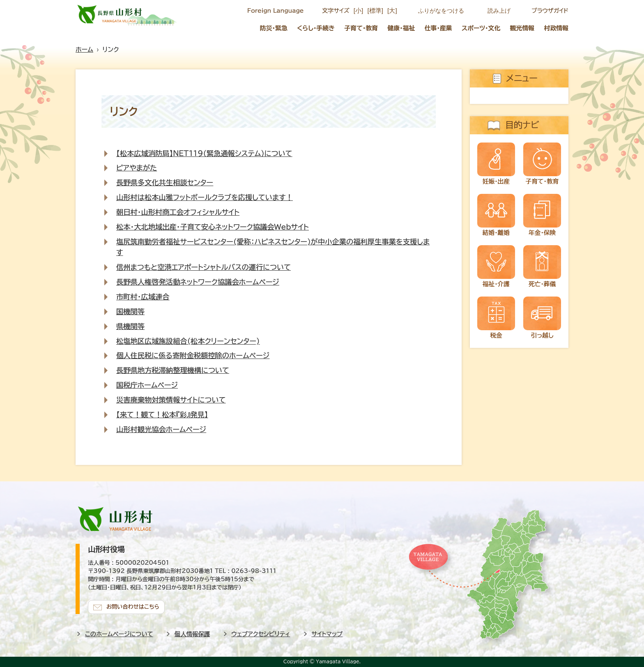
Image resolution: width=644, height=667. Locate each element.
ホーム (84, 49)
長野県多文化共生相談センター (165, 183)
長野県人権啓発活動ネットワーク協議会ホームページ (198, 282)
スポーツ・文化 (481, 28)
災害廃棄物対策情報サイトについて (171, 400)
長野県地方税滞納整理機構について (173, 370)
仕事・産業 (438, 28)
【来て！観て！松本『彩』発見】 (162, 415)
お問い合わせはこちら (133, 607)
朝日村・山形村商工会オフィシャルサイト (178, 212)
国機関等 (130, 312)
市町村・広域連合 (143, 297)
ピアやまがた (137, 168)
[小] (359, 10)
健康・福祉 (401, 28)
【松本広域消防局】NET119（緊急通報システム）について (204, 153)
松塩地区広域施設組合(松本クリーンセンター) (188, 341)
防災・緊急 (274, 28)
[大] (392, 10)
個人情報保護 (192, 634)
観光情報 (522, 28)
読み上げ (499, 11)
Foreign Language (275, 11)
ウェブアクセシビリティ (261, 634)
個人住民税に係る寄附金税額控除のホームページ (193, 355)
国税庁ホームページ (147, 385)
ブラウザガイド (550, 11)
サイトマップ (327, 634)
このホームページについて (119, 634)
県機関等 (130, 326)
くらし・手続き (316, 28)
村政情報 (557, 28)
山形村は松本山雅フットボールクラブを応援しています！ (205, 197)
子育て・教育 (361, 28)
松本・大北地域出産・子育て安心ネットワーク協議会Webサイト (213, 227)
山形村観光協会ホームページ (161, 429)
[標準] (375, 10)
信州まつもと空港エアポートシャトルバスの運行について (204, 267)
